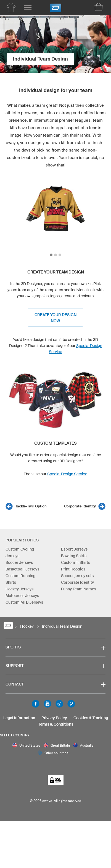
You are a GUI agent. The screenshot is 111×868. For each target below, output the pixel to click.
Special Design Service (67, 474)
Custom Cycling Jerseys (20, 552)
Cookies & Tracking (91, 718)
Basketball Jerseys (22, 569)
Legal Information (19, 718)
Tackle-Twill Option (31, 506)
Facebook (36, 704)
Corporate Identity (80, 506)
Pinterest (71, 704)
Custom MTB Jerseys (24, 602)
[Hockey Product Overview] (11, 8)
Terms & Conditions (56, 724)
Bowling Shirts (74, 556)
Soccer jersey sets (77, 576)
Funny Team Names (79, 589)
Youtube (47, 704)
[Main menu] (28, 8)
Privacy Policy (54, 718)
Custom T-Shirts (76, 562)
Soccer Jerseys (19, 562)
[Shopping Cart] (99, 7)
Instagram (59, 704)
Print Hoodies (73, 569)
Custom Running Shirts (20, 579)
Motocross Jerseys (22, 596)
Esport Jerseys (74, 549)
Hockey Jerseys (19, 589)
